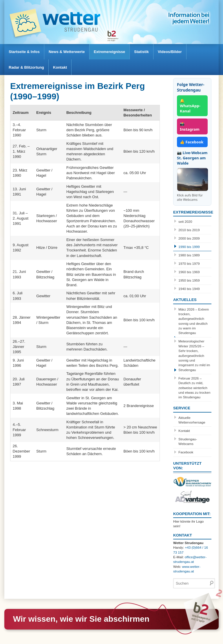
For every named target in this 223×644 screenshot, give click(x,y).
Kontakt (60, 67)
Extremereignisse (109, 52)
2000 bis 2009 (189, 238)
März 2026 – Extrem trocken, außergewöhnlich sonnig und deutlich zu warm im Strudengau (194, 321)
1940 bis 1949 (189, 289)
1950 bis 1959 (189, 280)
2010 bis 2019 (189, 230)
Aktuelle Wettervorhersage (192, 420)
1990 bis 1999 (189, 247)
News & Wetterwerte (67, 52)
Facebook (186, 452)
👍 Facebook (192, 142)
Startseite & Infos (24, 52)
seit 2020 (185, 221)
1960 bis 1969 (189, 272)
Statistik (141, 52)
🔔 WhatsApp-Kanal (190, 106)
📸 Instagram (190, 126)
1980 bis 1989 (189, 255)
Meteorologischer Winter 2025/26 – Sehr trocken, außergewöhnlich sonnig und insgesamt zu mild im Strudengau (194, 355)
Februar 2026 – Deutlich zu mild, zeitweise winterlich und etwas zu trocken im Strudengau (194, 388)
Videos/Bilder (170, 52)
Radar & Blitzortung (26, 67)
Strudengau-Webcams (188, 441)
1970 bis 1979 (189, 263)
